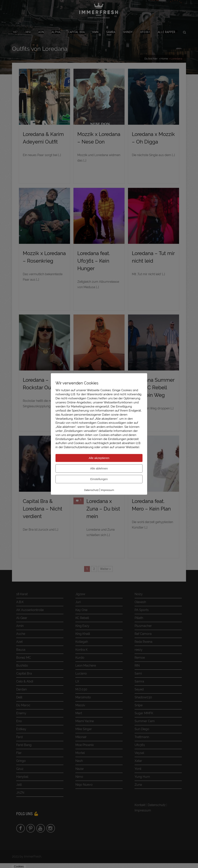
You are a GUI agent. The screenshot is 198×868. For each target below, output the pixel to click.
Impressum (108, 490)
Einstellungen (99, 479)
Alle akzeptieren (99, 458)
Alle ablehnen (99, 468)
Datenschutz (91, 490)
